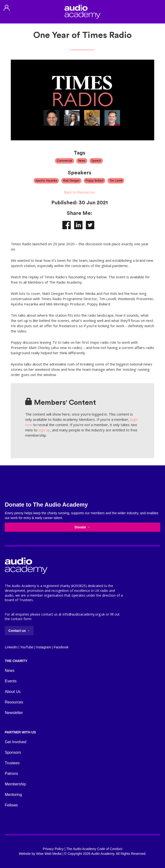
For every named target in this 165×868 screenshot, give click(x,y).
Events (11, 681)
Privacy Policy (53, 849)
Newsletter (14, 713)
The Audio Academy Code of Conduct (94, 849)
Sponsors (13, 752)
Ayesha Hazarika (46, 181)
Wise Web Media (49, 854)
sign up (44, 430)
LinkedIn (11, 647)
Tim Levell (116, 181)
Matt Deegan (71, 181)
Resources (14, 702)
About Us (13, 692)
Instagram (44, 647)
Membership (15, 784)
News (82, 161)
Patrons (11, 774)
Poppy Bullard (95, 181)
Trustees (12, 763)
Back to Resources (80, 192)
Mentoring (13, 795)
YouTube (27, 647)
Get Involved (16, 742)
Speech (96, 161)
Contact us (19, 631)
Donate (82, 527)
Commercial (65, 161)
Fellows (11, 805)
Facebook (61, 647)
